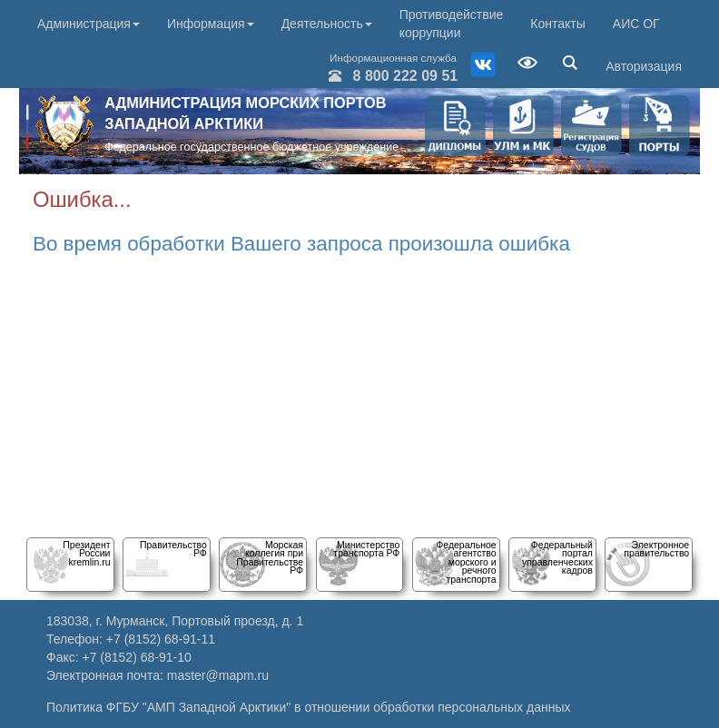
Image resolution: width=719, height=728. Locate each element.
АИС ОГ (636, 24)
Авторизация (644, 66)
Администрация (89, 24)
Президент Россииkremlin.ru (86, 553)
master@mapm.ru (218, 675)
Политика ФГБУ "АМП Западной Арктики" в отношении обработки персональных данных (309, 707)
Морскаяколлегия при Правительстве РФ (270, 557)
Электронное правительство (656, 549)
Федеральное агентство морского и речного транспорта (466, 562)
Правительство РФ (173, 549)
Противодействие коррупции (452, 24)
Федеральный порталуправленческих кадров (557, 557)
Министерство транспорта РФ (366, 549)
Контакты (557, 24)
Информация (211, 24)
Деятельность (327, 24)
